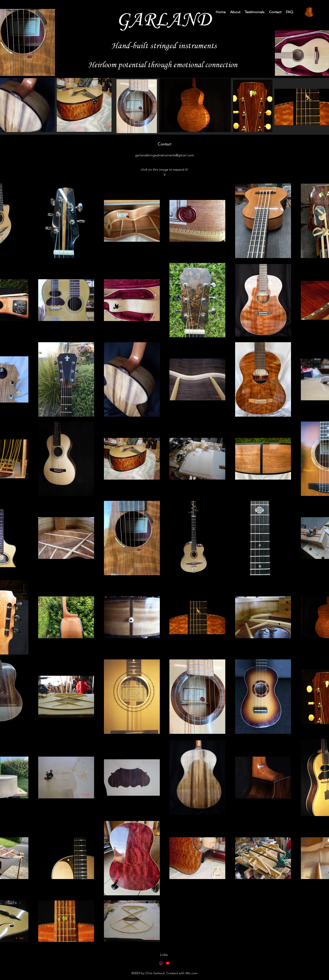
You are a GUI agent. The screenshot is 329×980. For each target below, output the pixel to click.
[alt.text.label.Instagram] (161, 963)
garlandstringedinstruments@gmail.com (164, 155)
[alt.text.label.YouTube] (168, 963)
